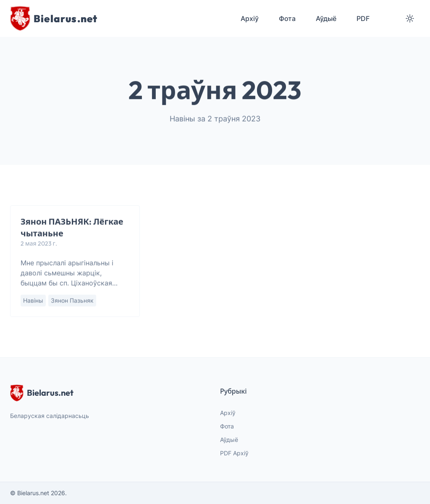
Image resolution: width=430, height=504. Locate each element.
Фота (227, 426)
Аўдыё (229, 440)
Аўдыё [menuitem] (326, 18)
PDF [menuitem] (363, 18)
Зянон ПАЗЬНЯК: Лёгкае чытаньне (72, 228)
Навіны (33, 301)
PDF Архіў (234, 453)
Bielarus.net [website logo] (42, 393)
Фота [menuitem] (287, 18)
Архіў (228, 413)
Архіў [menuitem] (250, 18)
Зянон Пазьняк (72, 301)
